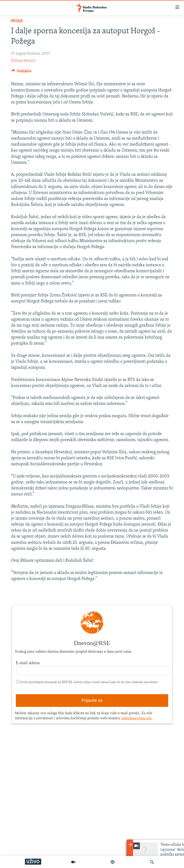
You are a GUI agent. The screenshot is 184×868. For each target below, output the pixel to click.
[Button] (21, 72)
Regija (17, 21)
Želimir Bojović (23, 61)
